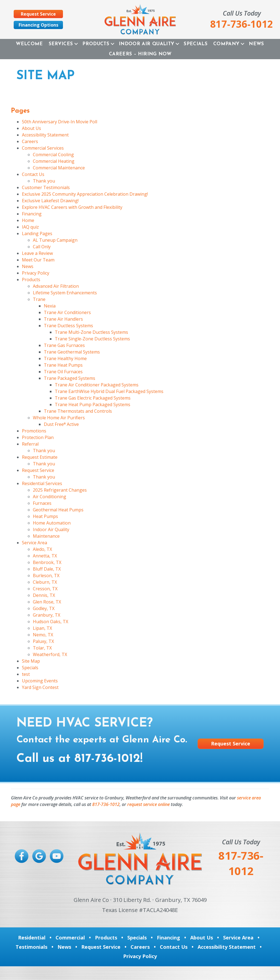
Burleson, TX (46, 576)
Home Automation (52, 523)
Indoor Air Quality (146, 44)
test (26, 674)
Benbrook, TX (47, 562)
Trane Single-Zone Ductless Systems (92, 339)
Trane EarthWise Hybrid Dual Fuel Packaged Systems (109, 391)
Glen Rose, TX (47, 602)
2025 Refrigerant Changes (60, 490)
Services (61, 44)
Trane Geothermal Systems (72, 352)
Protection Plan (38, 437)
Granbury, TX (47, 615)
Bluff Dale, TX (47, 569)
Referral (30, 444)
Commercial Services (43, 148)
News (256, 44)
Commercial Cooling (53, 155)
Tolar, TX (42, 648)
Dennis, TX (44, 595)
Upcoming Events (40, 681)
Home (28, 220)
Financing (32, 214)
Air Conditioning (50, 497)
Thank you (44, 181)
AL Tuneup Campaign (55, 240)
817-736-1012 (107, 759)
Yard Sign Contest (40, 687)
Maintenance (46, 536)
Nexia (50, 306)
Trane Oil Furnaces (63, 372)
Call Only (42, 247)
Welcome (29, 44)
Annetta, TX (45, 556)
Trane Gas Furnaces (64, 345)
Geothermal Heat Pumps (58, 510)
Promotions (34, 431)
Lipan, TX (42, 628)
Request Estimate (40, 457)
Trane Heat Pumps (63, 365)
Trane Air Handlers (63, 319)
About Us (31, 128)
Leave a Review (37, 253)
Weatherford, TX (50, 654)
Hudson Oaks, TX (50, 622)
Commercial (70, 938)
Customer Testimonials (46, 187)
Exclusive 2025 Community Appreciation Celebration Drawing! (85, 194)
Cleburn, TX (45, 582)
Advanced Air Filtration (56, 286)
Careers (30, 141)
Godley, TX (44, 608)
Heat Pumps (45, 516)
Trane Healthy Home (65, 358)
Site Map (31, 661)
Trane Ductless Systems (68, 326)
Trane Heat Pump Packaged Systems (93, 404)
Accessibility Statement (45, 135)
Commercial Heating (54, 161)
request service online (148, 804)
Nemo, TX (43, 635)
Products (96, 44)
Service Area (34, 543)
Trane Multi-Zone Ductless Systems (91, 332)
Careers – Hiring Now (140, 54)
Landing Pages (37, 233)
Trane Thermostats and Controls (78, 411)
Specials (196, 44)
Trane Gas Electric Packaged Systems (93, 398)
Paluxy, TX (43, 641)
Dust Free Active (61, 424)
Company (226, 44)
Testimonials (31, 947)
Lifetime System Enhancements (65, 293)
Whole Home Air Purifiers (59, 418)
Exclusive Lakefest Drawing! (50, 201)
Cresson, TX (45, 589)
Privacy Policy (36, 273)
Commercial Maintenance (59, 168)
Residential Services (42, 483)
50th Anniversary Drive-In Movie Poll (60, 122)
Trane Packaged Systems (70, 378)
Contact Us (33, 174)
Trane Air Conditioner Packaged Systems (97, 385)
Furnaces (42, 503)
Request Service (38, 470)
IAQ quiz (30, 227)
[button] (76, 44)
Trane (39, 299)
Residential (32, 938)
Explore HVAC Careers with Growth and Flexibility (72, 207)
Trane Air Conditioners (67, 312)
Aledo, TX (42, 549)
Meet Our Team (38, 260)
